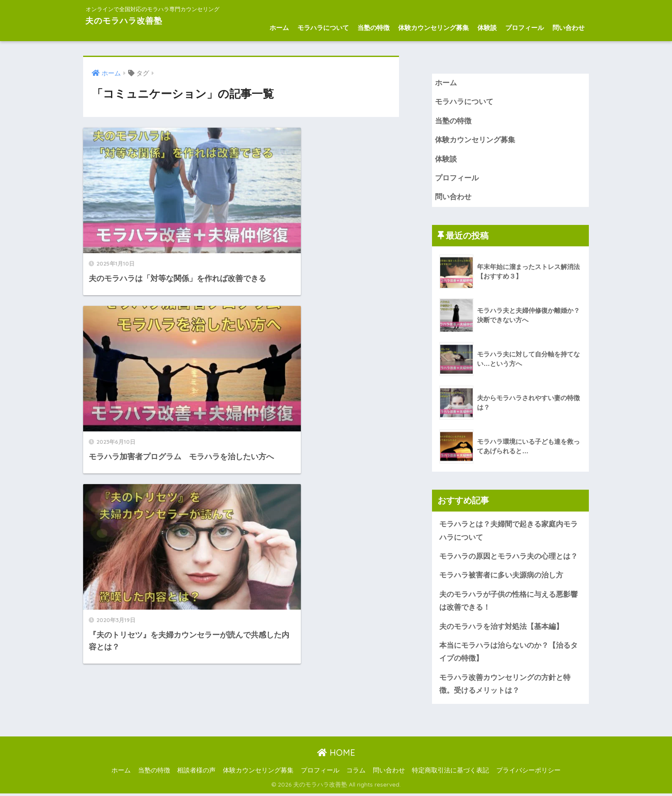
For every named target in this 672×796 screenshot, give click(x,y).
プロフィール (525, 28)
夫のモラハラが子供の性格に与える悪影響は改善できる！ (508, 602)
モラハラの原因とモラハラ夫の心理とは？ (508, 558)
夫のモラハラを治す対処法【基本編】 (501, 628)
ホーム (279, 28)
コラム (356, 773)
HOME (336, 755)
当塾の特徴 (373, 28)
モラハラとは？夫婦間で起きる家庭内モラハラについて (508, 532)
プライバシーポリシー (528, 773)
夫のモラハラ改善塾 (133, 20)
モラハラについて (323, 28)
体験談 (487, 28)
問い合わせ (568, 28)
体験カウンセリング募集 (433, 28)
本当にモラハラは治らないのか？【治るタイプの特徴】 (508, 654)
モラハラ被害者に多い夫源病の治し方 (502, 577)
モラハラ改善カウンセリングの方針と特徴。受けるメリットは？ (505, 686)
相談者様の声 (196, 773)
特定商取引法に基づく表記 (450, 773)
